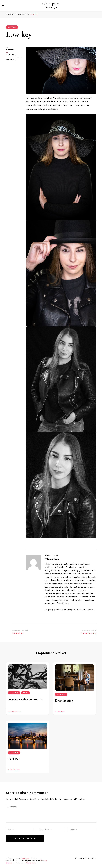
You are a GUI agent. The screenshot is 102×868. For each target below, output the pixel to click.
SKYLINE (14, 759)
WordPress (31, 863)
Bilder (25, 693)
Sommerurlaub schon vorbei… (26, 699)
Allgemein (12, 27)
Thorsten (10, 50)
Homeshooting (64, 700)
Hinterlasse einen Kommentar (14, 58)
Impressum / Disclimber (85, 858)
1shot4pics (51, 4)
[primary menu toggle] (3, 6)
